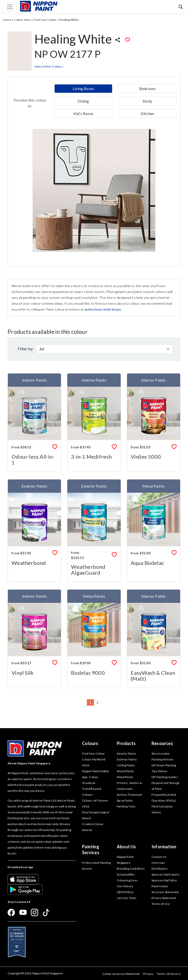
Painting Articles (163, 759)
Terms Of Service (169, 974)
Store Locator (161, 753)
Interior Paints (126, 753)
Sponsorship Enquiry (165, 874)
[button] (181, 7)
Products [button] (126, 743)
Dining (83, 101)
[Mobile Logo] (39, 6)
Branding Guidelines (131, 869)
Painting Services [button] (91, 850)
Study (147, 101)
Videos (156, 812)
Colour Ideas (23, 20)
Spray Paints (125, 800)
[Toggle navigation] (10, 7)
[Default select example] (105, 349)
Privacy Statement (164, 898)
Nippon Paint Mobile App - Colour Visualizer (95, 777)
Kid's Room (83, 113)
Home (7, 20)
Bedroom (147, 88)
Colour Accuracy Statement (121, 974)
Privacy (148, 974)
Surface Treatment (129, 795)
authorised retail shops (103, 309)
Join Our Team (127, 898)
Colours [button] (90, 743)
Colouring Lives (127, 880)
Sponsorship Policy (164, 880)
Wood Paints (125, 771)
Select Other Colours (49, 66)
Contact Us (159, 857)
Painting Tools (126, 806)
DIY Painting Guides (165, 777)
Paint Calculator (162, 806)
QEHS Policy (125, 892)
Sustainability (126, 874)
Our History (125, 886)
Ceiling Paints (126, 765)
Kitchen (147, 113)
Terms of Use (161, 904)
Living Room (83, 88)
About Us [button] (126, 847)
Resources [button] (162, 743)
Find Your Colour (45, 20)
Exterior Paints (127, 759)
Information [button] (164, 847)
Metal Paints (125, 777)
